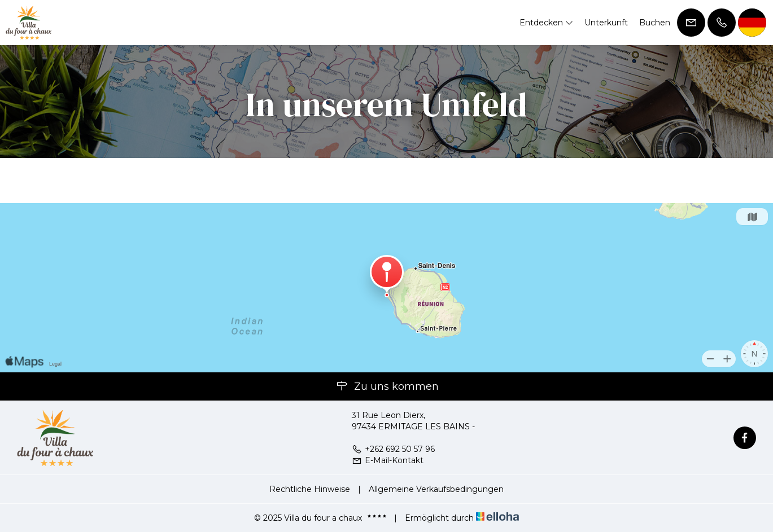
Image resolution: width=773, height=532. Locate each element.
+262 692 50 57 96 (393, 449)
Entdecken (546, 23)
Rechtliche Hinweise (310, 489)
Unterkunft (606, 23)
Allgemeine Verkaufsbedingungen (436, 489)
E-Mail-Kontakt (388, 460)
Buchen (655, 23)
